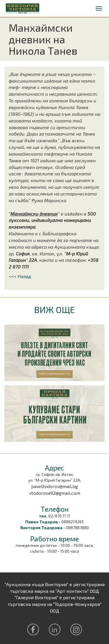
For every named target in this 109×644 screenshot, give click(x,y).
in (54, 629)
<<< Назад (20, 276)
